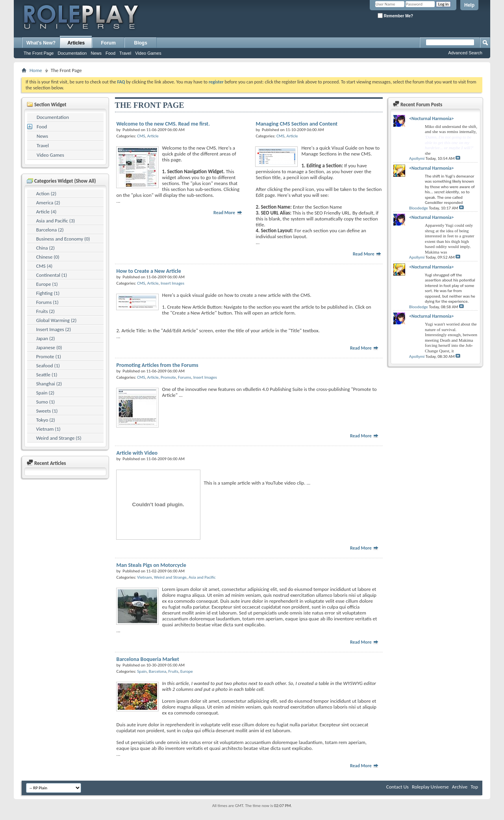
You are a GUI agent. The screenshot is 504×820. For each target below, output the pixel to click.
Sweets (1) (47, 411)
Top (474, 787)
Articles (76, 43)
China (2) (45, 248)
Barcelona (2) (50, 230)
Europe (187, 671)
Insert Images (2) (54, 329)
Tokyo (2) (46, 420)
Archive (460, 787)
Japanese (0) (49, 347)
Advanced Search (465, 53)
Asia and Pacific (202, 577)
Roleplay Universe (430, 787)
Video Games (148, 53)
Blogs (141, 43)
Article (153, 136)
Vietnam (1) (48, 429)
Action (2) (46, 193)
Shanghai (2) (49, 384)
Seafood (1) (48, 366)
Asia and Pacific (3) (56, 221)
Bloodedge (419, 208)
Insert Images (172, 283)
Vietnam (145, 577)
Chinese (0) (48, 257)
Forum (108, 43)
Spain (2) (45, 393)
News (96, 53)
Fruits (173, 671)
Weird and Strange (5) (59, 438)
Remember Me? (395, 16)
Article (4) (46, 212)
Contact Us (397, 787)
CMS (141, 136)
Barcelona (157, 671)
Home (36, 70)
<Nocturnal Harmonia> (432, 118)
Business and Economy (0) (63, 239)
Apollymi (417, 158)
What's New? (41, 43)
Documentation (72, 53)
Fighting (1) (48, 293)
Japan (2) (46, 338)
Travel (125, 53)
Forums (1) (47, 302)
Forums (184, 377)
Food (110, 53)
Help (469, 5)
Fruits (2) (45, 311)
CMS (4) (44, 266)
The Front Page (39, 53)
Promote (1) (49, 356)
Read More (228, 213)
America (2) (48, 203)
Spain (142, 671)
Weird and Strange (170, 577)
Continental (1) (52, 275)
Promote (168, 377)
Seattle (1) (47, 375)
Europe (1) (47, 284)
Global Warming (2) (57, 320)
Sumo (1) (45, 402)
